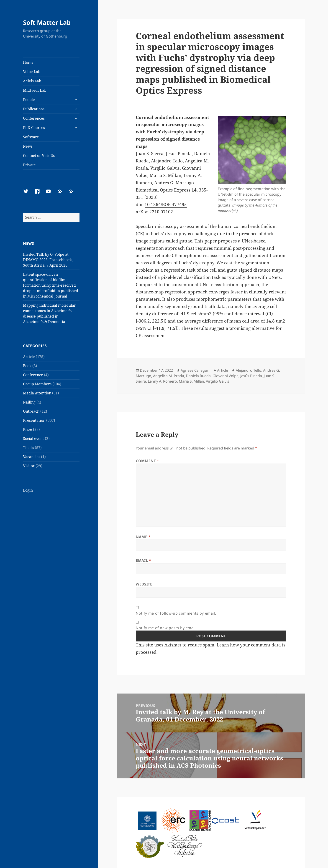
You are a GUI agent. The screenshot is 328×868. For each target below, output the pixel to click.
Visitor (29, 466)
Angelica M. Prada (169, 376)
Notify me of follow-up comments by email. (176, 613)
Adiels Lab (32, 81)
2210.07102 (161, 212)
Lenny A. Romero (162, 381)
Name (143, 537)
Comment (147, 461)
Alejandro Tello (249, 370)
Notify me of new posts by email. (166, 628)
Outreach (31, 411)
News (28, 146)
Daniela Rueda (198, 376)
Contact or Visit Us (39, 156)
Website (144, 584)
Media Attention (37, 393)
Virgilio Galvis (218, 381)
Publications (34, 109)
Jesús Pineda (251, 376)
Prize (28, 429)
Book (27, 366)
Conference (33, 375)
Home (28, 62)
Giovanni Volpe (225, 376)
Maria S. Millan (191, 381)
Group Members (37, 384)
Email (143, 560)
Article (29, 357)
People (29, 100)
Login (28, 490)
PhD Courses (34, 128)
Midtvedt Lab (35, 90)
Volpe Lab (32, 72)
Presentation (34, 420)
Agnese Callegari (195, 370)
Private (29, 165)
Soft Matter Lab (47, 22)
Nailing (29, 402)
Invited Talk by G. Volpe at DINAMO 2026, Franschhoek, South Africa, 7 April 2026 (48, 260)
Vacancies (32, 457)
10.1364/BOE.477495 (166, 204)
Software (31, 137)
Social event (33, 439)
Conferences (34, 118)
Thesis (28, 448)
